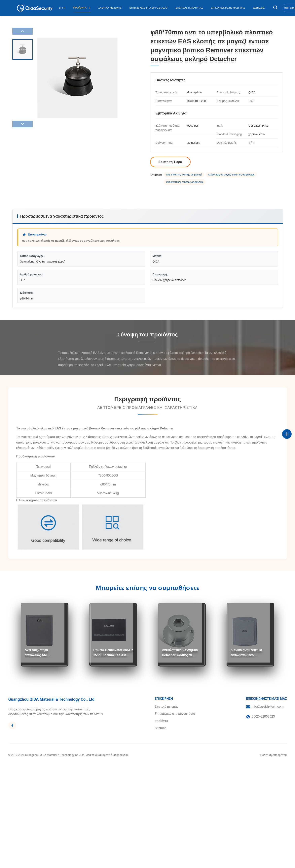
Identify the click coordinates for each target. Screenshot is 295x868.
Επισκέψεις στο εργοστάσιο (148, 8)
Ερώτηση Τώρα (170, 162)
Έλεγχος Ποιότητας (189, 8)
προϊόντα (161, 721)
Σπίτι (62, 8)
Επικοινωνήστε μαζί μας (228, 8)
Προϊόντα (80, 8)
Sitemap (161, 728)
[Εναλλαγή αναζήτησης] (275, 8)
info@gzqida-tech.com (268, 707)
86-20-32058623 (263, 716)
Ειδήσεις (259, 8)
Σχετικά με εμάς (110, 8)
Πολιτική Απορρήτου (274, 755)
